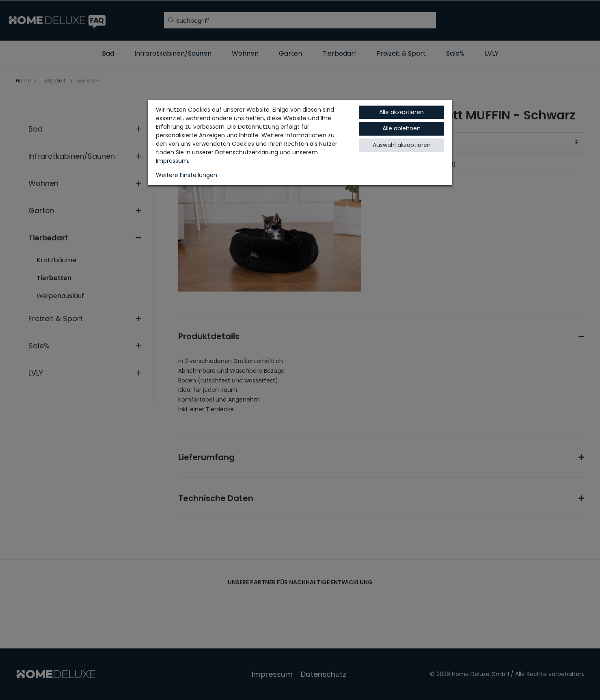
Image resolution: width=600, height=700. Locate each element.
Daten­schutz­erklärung (247, 152)
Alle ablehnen (401, 128)
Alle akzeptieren (401, 112)
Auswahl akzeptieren (402, 145)
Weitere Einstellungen (187, 175)
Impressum (172, 161)
